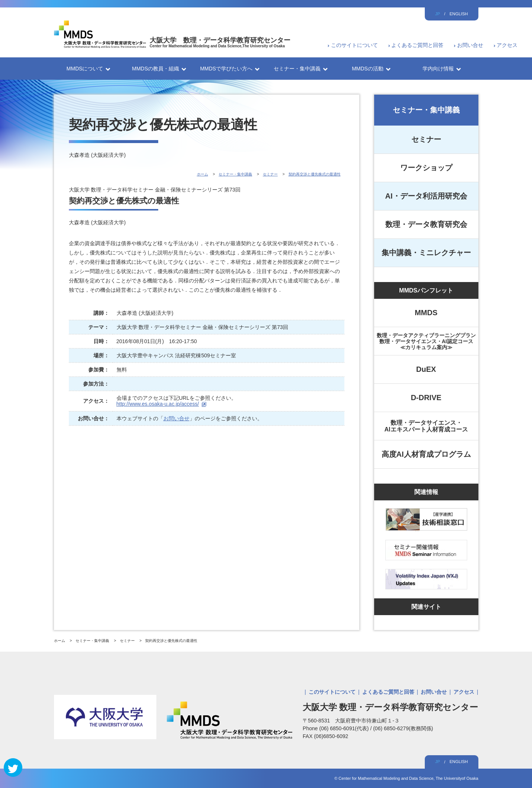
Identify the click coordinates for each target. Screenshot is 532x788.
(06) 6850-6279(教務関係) (403, 728)
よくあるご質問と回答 (417, 45)
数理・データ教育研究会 (426, 224)
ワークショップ (426, 168)
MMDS (426, 313)
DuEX (426, 369)
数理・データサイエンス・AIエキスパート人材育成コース (426, 426)
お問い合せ (470, 45)
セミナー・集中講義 (426, 110)
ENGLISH (458, 14)
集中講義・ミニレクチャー (426, 253)
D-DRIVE (426, 398)
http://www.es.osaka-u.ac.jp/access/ (158, 404)
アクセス (507, 45)
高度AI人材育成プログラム (426, 454)
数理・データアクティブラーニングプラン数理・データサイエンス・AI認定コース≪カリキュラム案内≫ (426, 341)
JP (438, 14)
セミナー (426, 139)
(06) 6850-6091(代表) (345, 728)
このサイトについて (354, 45)
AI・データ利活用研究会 (426, 196)
